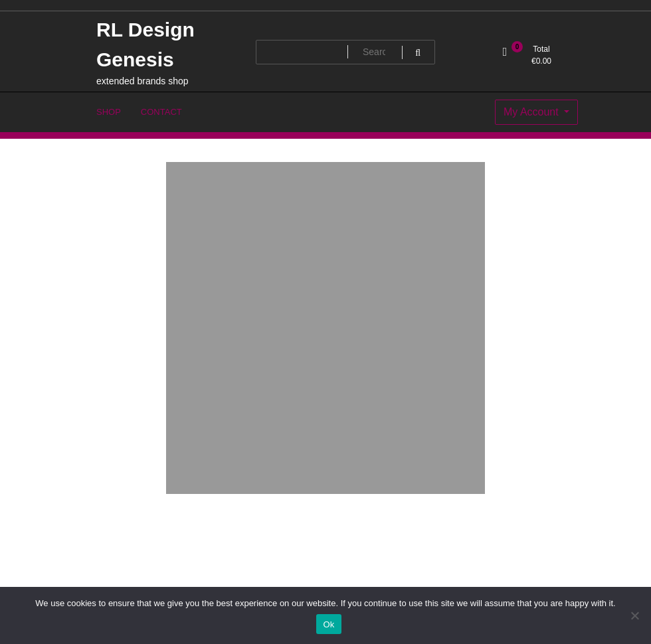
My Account (532, 112)
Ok (328, 624)
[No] (634, 615)
